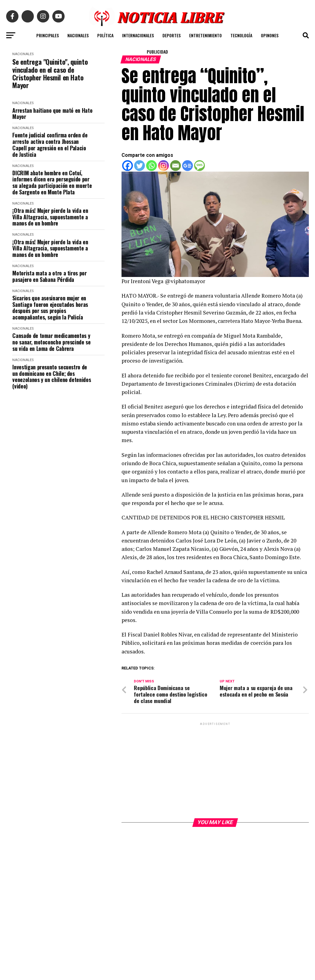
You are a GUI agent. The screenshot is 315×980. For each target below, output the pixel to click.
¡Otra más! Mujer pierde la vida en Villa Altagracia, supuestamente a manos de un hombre (50, 217)
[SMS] (199, 166)
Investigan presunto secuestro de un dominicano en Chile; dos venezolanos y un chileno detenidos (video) (52, 377)
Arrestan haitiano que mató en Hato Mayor (52, 114)
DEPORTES (171, 35)
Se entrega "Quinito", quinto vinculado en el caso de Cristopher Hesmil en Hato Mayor (50, 73)
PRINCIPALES (48, 35)
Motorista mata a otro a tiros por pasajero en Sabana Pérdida (49, 276)
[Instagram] (163, 166)
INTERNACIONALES (138, 35)
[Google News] (187, 166)
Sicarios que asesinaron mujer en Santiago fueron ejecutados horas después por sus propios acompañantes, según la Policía (50, 308)
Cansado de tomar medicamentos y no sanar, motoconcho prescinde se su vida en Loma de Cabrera (51, 342)
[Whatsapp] (152, 166)
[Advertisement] (215, 770)
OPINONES (270, 35)
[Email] (175, 166)
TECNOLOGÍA (241, 35)
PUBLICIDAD (157, 52)
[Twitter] (140, 166)
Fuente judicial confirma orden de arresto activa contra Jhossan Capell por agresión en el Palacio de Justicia (50, 145)
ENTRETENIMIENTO (205, 35)
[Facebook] (128, 166)
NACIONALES (78, 35)
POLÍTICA (105, 35)
